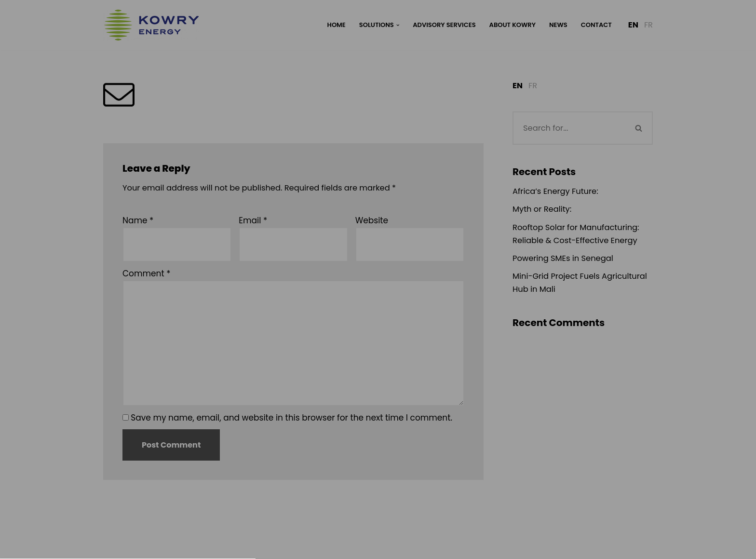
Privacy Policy (378, 252)
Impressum (421, 420)
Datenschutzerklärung (353, 420)
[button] (378, 344)
